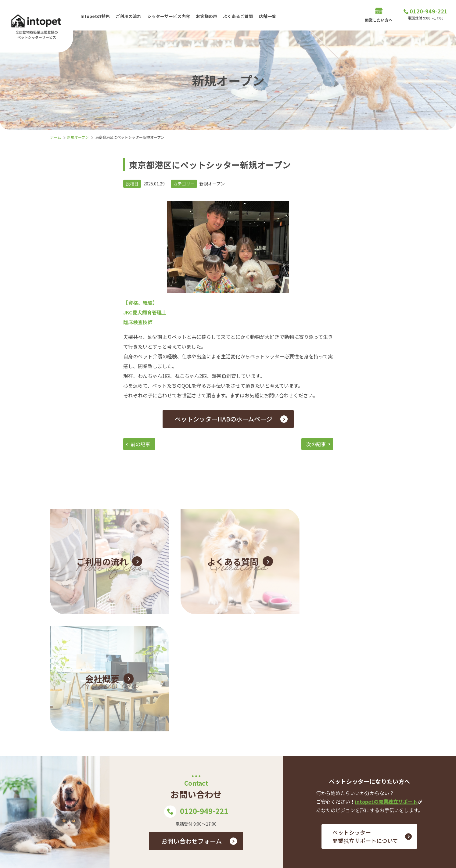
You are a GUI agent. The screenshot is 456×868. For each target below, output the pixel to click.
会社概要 (373, 804)
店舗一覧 (268, 15)
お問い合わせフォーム (191, 717)
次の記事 (316, 444)
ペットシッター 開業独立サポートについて (365, 712)
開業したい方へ (379, 15)
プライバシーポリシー (413, 804)
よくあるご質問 (239, 15)
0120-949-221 (196, 687)
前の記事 (140, 444)
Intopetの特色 (95, 15)
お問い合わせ (422, 784)
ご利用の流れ (129, 15)
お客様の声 (207, 15)
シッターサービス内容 (169, 15)
